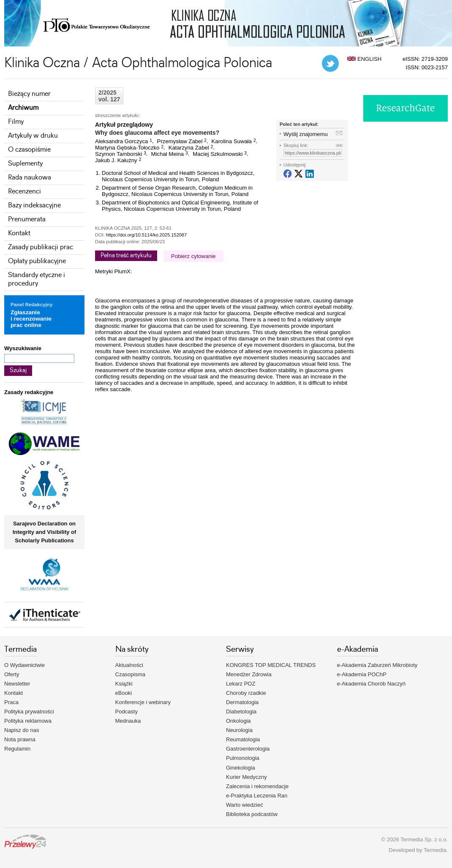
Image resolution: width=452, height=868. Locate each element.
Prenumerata (27, 219)
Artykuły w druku (33, 136)
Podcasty (127, 712)
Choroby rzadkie (246, 693)
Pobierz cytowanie (193, 256)
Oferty (12, 674)
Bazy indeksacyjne (34, 205)
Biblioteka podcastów (252, 814)
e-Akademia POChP (362, 674)
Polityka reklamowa (28, 721)
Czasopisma (131, 674)
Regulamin (17, 749)
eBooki (124, 693)
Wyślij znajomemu (306, 134)
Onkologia (238, 721)
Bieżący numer (29, 94)
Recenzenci (25, 192)
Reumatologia (243, 739)
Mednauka (128, 721)
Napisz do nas (22, 730)
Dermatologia (242, 702)
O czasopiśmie (29, 150)
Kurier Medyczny (246, 777)
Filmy (16, 122)
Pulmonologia (243, 758)
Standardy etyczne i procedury (37, 279)
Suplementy (25, 164)
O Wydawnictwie (25, 665)
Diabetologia (241, 712)
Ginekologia (241, 768)
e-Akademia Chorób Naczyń (372, 684)
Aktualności (129, 665)
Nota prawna (20, 739)
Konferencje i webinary (143, 702)
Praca (11, 702)
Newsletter (17, 684)
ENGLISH (364, 59)
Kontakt (19, 233)
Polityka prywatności (29, 712)
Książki (124, 684)
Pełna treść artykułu (126, 256)
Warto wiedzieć (245, 805)
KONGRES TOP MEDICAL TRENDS (271, 665)
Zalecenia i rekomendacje (257, 786)
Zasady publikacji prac (41, 247)
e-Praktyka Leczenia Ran (257, 796)
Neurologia (239, 730)
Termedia (435, 850)
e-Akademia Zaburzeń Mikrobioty (377, 665)
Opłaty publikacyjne (37, 261)
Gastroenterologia (248, 749)
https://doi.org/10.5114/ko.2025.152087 (146, 235)
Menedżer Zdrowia (249, 674)
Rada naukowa (30, 178)
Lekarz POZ (241, 684)
